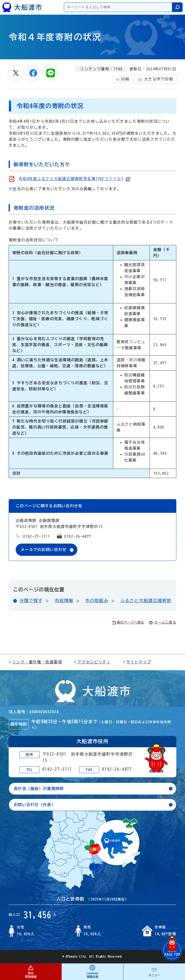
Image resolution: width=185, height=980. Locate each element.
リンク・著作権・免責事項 (35, 662)
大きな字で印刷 (155, 79)
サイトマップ (137, 662)
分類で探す (31, 600)
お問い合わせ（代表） (35, 805)
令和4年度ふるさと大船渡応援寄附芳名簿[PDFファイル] (71, 179)
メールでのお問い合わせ (44, 550)
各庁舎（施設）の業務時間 (39, 789)
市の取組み (97, 600)
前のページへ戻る (128, 622)
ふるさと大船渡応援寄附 (146, 600)
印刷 (122, 79)
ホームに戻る (163, 622)
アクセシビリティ (92, 662)
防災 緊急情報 (31, 971)
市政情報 (64, 600)
